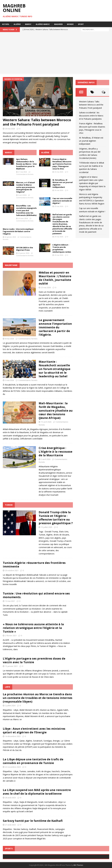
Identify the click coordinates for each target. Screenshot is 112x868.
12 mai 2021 (10, 601)
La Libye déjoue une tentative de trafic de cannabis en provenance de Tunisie (33, 761)
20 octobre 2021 (12, 570)
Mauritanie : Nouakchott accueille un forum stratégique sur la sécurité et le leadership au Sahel (55, 369)
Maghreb (58, 24)
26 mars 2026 (23, 218)
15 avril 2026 (46, 422)
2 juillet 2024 (10, 706)
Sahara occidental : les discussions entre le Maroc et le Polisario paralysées (91, 116)
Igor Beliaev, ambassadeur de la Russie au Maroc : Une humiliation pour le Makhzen (26, 164)
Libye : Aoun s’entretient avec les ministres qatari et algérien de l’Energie (34, 730)
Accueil (6, 24)
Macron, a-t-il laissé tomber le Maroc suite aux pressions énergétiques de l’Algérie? (25, 187)
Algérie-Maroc (43, 24)
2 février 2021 (11, 636)
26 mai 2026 (10, 129)
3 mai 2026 (9, 380)
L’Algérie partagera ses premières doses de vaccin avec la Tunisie (34, 660)
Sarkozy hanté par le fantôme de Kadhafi (33, 821)
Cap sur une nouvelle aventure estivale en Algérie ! (62, 201)
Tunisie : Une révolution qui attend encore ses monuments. (36, 595)
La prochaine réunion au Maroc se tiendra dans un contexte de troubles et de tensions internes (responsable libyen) (38, 698)
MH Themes (78, 865)
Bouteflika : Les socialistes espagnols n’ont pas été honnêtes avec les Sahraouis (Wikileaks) (26, 210)
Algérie (17, 24)
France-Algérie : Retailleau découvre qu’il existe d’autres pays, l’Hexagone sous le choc (62, 164)
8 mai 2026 (9, 339)
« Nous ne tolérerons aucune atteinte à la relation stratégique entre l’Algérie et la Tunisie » (33, 628)
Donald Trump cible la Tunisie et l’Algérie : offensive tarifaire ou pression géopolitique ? (56, 518)
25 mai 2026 (59, 206)
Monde (70, 24)
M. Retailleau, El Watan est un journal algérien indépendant (63, 184)
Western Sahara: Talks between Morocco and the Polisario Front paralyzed (37, 122)
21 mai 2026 (23, 172)
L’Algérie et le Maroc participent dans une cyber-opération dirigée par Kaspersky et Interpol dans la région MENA (92, 183)
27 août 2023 (10, 825)
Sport (81, 24)
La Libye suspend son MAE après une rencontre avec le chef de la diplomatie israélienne (37, 792)
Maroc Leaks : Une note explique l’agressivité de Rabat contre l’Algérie (18, 231)
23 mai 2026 (46, 287)
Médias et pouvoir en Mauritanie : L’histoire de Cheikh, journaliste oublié (55, 278)
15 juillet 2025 (47, 527)
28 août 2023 (10, 798)
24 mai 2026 (59, 237)
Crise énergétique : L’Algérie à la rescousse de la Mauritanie (56, 452)
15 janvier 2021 (11, 666)
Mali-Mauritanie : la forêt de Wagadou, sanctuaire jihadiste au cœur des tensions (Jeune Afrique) (56, 411)
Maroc (28, 24)
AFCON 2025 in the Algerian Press (25, 249)
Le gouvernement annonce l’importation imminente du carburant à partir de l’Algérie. (55, 327)
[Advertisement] (56, 53)
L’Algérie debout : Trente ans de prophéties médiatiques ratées (62, 248)
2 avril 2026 (22, 195)
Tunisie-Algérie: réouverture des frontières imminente (34, 565)
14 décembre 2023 (13, 736)
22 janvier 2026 (10, 237)
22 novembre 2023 (13, 767)
